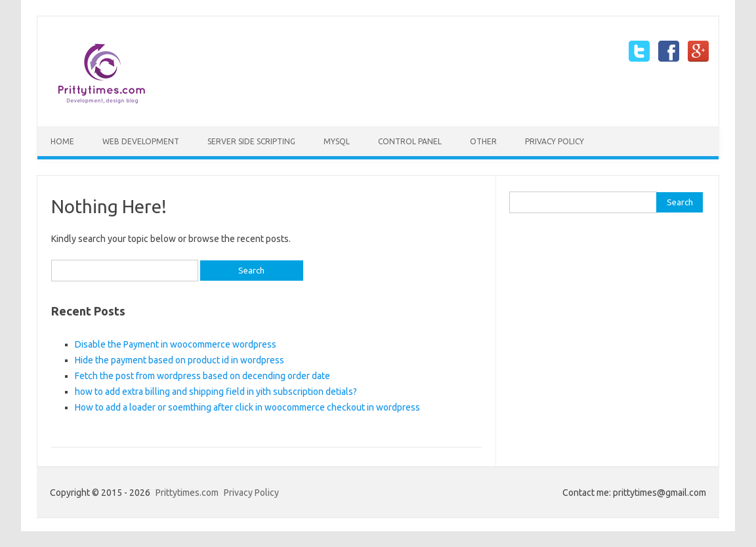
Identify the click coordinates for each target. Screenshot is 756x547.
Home (62, 141)
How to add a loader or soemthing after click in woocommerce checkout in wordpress (247, 407)
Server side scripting (251, 141)
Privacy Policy (555, 141)
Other (483, 141)
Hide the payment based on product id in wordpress (179, 360)
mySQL (337, 141)
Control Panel (410, 141)
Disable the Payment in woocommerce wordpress (176, 344)
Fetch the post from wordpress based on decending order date (202, 376)
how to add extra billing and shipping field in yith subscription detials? (216, 392)
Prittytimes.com (187, 493)
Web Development (141, 141)
